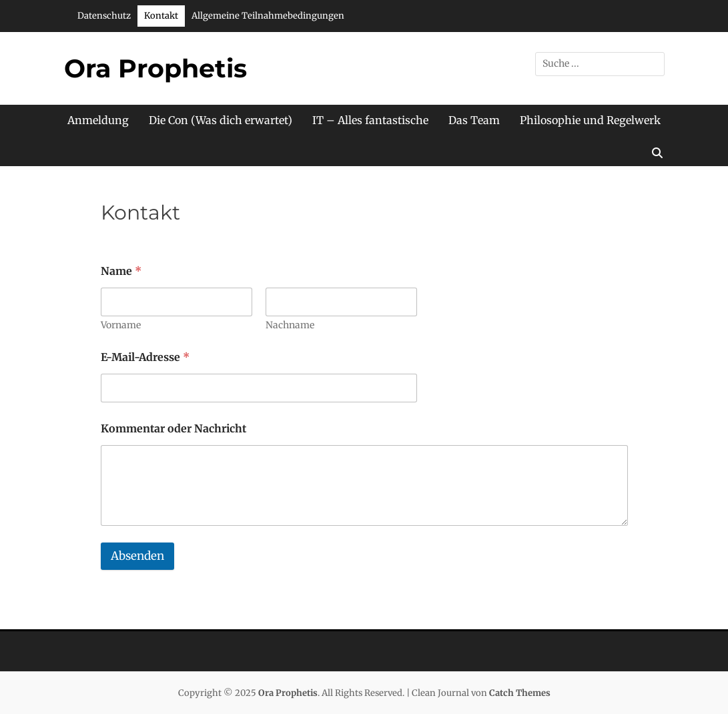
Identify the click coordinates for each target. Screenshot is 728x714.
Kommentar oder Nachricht (173, 429)
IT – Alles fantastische (370, 120)
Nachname (290, 325)
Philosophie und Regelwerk (590, 120)
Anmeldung (98, 120)
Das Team (474, 120)
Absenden (137, 556)
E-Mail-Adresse (145, 357)
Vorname (121, 325)
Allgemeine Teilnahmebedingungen (268, 16)
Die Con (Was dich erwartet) (221, 120)
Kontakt (161, 16)
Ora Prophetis (155, 68)
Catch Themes (520, 693)
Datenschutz (104, 16)
